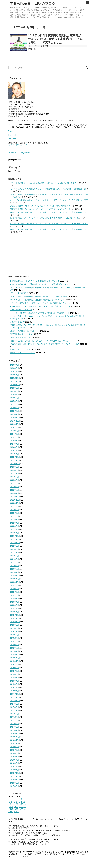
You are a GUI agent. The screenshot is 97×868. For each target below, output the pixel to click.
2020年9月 (15, 585)
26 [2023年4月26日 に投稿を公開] (15, 809)
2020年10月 (15, 582)
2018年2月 (15, 687)
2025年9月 (15, 388)
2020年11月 (15, 579)
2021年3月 (15, 566)
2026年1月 (15, 375)
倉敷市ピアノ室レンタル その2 (23, 353)
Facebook (12, 135)
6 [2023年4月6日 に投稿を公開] (17, 802)
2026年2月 (15, 372)
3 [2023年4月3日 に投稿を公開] (9, 802)
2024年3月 (15, 447)
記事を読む (33, 49)
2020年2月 (15, 608)
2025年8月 (15, 391)
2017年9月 (15, 704)
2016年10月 (15, 740)
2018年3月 (15, 684)
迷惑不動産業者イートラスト (22, 334)
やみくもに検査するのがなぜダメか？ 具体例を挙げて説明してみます (39, 303)
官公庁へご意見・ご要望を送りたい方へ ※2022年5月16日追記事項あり (40, 341)
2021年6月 (15, 556)
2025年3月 (15, 408)
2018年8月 (15, 668)
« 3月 (11, 812)
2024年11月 (15, 421)
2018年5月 (15, 678)
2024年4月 (15, 444)
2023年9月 (15, 467)
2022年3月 (15, 526)
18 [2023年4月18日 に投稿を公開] (12, 807)
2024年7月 (15, 434)
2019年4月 (15, 641)
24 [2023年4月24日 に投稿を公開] (10, 809)
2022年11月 (15, 500)
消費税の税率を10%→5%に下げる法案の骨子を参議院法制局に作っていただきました (45, 344)
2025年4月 (15, 404)
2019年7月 (15, 632)
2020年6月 (15, 595)
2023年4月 (15, 483)
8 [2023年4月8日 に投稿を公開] (22, 802)
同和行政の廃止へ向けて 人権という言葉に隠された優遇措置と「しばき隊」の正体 (45, 218)
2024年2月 (15, 451)
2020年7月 (15, 592)
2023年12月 (15, 457)
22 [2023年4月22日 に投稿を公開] (22, 807)
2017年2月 (15, 727)
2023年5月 (15, 480)
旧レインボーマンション (20, 349)
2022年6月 (15, 516)
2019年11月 (15, 618)
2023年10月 (15, 464)
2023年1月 (15, 493)
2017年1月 (15, 730)
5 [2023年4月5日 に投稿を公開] (14, 802)
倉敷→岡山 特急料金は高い (21, 337)
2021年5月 (15, 559)
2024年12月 (15, 418)
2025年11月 (15, 381)
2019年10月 (15, 622)
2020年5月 (15, 599)
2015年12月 (15, 773)
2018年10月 (15, 661)
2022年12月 (15, 497)
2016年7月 (15, 750)
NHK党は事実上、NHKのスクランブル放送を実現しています (35, 281)
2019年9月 (15, 625)
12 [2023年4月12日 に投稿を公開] (15, 804)
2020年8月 (15, 589)
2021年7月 (15, 553)
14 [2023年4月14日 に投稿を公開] (20, 804)
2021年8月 (15, 549)
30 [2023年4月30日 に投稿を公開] (25, 809)
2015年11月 (15, 776)
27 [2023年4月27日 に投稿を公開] (17, 809)
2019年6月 (15, 635)
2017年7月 (15, 711)
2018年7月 (15, 671)
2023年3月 (15, 487)
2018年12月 (15, 655)
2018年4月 (15, 681)
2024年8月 (15, 431)
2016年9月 (15, 743)
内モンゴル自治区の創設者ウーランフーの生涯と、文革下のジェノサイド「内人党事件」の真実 (49, 200)
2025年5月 (15, 401)
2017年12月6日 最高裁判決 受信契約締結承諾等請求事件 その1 (38, 300)
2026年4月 (15, 365)
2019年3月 (15, 645)
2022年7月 (15, 513)
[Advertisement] (49, 254)
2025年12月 (15, 378)
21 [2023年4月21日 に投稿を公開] (20, 807)
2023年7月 (15, 474)
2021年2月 (15, 569)
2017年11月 (15, 697)
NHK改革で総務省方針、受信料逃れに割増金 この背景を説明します (38, 284)
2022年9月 (15, 506)
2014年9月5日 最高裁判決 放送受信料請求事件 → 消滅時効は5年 (39, 297)
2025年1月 (15, 414)
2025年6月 (15, 398)
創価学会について (18, 322)
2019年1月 (15, 651)
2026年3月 (15, 368)
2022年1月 (15, 533)
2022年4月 (15, 523)
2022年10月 (15, 503)
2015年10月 (15, 780)
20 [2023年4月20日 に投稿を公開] (17, 807)
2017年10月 (15, 701)
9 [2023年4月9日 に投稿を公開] (24, 802)
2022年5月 (15, 520)
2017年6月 (15, 714)
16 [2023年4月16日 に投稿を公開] (25, 804)
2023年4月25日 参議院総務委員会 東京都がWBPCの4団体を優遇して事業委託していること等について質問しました (57, 39)
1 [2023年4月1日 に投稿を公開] (22, 799)
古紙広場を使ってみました (21, 310)
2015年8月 (15, 786)
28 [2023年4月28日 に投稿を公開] (20, 809)
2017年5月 (15, 717)
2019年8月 (15, 628)
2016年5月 (15, 757)
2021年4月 (15, 562)
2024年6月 (15, 437)
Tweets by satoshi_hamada (19, 153)
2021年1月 (15, 572)
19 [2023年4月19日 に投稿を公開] (15, 807)
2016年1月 (15, 770)
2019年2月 (15, 648)
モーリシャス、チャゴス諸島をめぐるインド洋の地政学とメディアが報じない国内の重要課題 (48, 189)
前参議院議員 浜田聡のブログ (33, 3)
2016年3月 (15, 763)
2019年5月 (15, 638)
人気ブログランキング (18, 145)
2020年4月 (15, 602)
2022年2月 (15, 530)
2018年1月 (15, 691)
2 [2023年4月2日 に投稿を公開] (24, 799)
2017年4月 (15, 720)
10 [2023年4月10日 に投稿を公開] (10, 804)
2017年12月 (15, 694)
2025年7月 (15, 395)
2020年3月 (15, 605)
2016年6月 (15, 753)
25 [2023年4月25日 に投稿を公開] (12, 809)
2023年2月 (15, 490)
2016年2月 (15, 766)
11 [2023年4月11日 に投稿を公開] (12, 804)
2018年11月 (15, 658)
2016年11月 (15, 737)
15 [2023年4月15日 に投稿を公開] (22, 804)
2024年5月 (15, 441)
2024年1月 (15, 454)
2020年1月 (15, 612)
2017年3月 (15, 724)
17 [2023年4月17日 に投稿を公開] (10, 807)
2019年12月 (15, 615)
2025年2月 (15, 411)
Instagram (12, 139)
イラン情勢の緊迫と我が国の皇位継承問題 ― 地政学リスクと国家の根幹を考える (43, 183)
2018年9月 (15, 664)
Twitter (11, 131)
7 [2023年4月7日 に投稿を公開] (19, 802)
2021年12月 (15, 536)
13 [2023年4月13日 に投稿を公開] (17, 804)
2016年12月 (15, 734)
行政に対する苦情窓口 (19, 293)
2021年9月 (15, 546)
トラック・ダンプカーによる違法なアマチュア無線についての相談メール (40, 313)
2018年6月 (15, 674)
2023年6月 (15, 477)
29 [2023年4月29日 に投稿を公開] (22, 809)
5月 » (16, 812)
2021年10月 (15, 543)
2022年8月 (15, 510)
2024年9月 (15, 427)
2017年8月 (15, 707)
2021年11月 (15, 539)
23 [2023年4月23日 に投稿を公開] (25, 807)
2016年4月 (15, 760)
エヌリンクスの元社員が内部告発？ (25, 331)
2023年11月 (15, 460)
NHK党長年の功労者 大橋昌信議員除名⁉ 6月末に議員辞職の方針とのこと (40, 306)
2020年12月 (15, 576)
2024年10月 (15, 424)
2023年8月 (15, 470)
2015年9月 (15, 783)
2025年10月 (15, 385)
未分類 (45, 46)
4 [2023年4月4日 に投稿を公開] (12, 802)
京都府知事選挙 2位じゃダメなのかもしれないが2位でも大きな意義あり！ (41, 206)
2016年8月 (15, 747)
